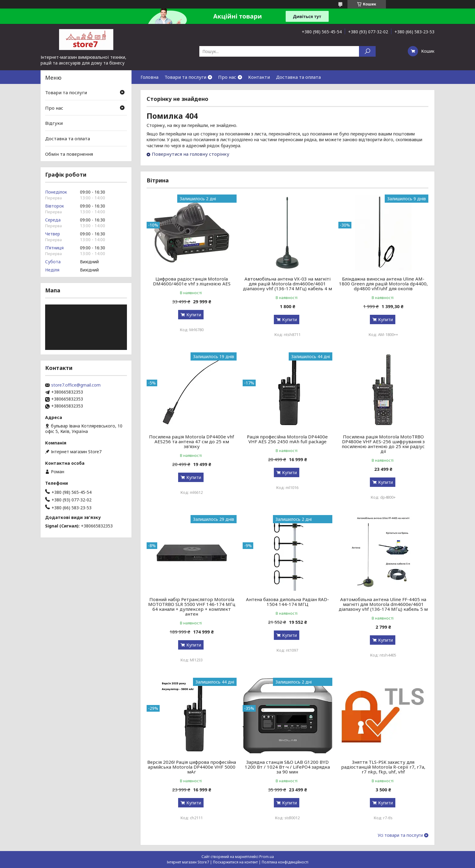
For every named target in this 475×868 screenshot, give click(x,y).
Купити (194, 315)
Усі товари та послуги (400, 835)
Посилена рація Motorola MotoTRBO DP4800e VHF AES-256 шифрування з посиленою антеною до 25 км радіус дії (383, 444)
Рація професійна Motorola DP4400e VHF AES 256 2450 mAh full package (287, 439)
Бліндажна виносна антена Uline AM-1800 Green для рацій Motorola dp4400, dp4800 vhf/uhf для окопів (383, 284)
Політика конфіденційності (285, 862)
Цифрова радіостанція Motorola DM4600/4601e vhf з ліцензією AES (192, 281)
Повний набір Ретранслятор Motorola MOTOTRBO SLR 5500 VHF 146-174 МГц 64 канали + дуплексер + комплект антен (192, 607)
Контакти (259, 77)
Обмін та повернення (69, 154)
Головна (149, 77)
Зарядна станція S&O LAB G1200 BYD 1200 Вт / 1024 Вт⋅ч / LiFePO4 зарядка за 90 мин (287, 767)
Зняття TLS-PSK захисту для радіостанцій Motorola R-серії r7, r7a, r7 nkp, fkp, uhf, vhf (383, 767)
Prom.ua (267, 857)
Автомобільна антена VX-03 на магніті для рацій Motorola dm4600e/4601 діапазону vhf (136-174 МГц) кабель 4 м (287, 284)
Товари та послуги (185, 77)
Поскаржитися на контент (235, 862)
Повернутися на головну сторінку (191, 154)
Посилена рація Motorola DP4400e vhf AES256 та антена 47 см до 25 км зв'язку (192, 441)
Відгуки (54, 123)
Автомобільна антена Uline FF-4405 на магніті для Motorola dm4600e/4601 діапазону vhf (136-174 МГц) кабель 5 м (383, 604)
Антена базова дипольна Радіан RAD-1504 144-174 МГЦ (287, 602)
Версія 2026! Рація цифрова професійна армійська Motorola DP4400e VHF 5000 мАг (192, 767)
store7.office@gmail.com (76, 385)
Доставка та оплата (298, 77)
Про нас (227, 77)
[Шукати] (367, 51)
